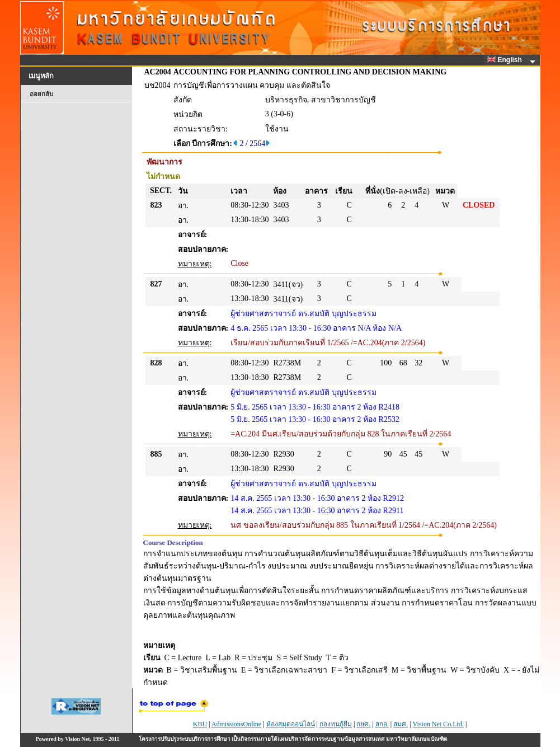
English (506, 60)
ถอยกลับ (41, 94)
